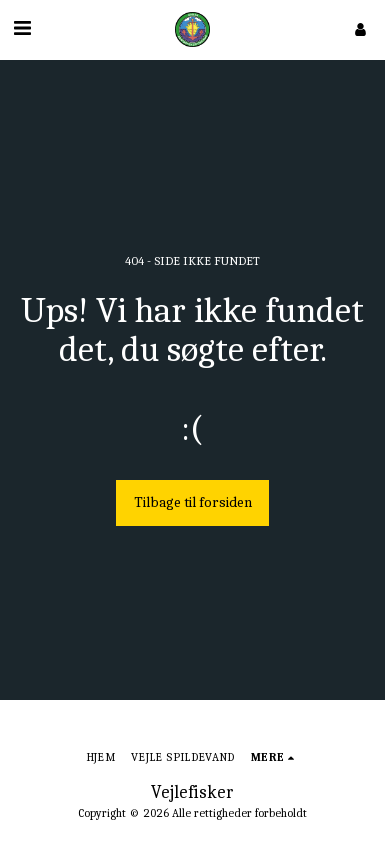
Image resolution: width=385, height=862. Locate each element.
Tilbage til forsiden (193, 502)
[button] (22, 28)
